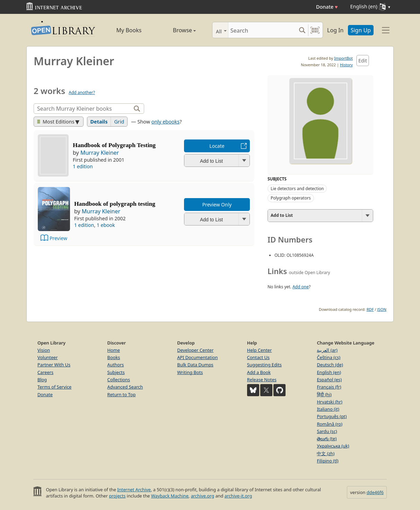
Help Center (260, 350)
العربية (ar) (327, 350)
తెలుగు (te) (327, 439)
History (346, 65)
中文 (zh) (326, 453)
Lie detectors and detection (297, 189)
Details (99, 122)
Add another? (82, 92)
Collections (119, 380)
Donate (327, 7)
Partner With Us (54, 365)
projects (117, 496)
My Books (129, 30)
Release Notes (262, 380)
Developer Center (195, 350)
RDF (370, 309)
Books (114, 357)
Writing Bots (190, 372)
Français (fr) (329, 387)
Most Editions (56, 122)
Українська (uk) (333, 446)
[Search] (262, 30)
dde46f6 (375, 492)
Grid (119, 122)
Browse (176, 30)
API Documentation (197, 357)
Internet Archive (134, 490)
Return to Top (122, 394)
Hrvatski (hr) (330, 402)
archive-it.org (238, 496)
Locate (217, 146)
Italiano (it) (328, 409)
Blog (42, 380)
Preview (58, 238)
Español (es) (329, 380)
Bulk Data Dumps (195, 365)
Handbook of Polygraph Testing (114, 145)
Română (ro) (330, 424)
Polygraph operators (291, 198)
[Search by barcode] (315, 30)
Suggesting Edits (264, 365)
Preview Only (217, 205)
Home (114, 350)
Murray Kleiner (100, 153)
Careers (45, 372)
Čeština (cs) (329, 357)
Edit (363, 61)
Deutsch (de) (330, 365)
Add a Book (259, 372)
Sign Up (361, 30)
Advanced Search (125, 387)
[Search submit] (302, 30)
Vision (44, 350)
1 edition (83, 166)
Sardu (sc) (327, 431)
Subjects (116, 372)
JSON (382, 309)
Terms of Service (54, 387)
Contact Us (258, 357)
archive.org (203, 496)
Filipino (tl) (327, 461)
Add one (301, 287)
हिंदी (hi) (324, 394)
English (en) (329, 372)
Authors (116, 365)
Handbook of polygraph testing (115, 204)
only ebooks (165, 122)
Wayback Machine (170, 496)
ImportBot (343, 58)
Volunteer (48, 357)
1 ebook (106, 225)
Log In (335, 30)
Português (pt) (332, 416)
